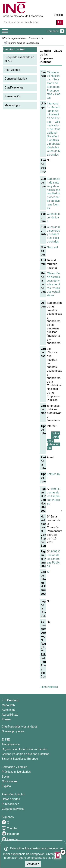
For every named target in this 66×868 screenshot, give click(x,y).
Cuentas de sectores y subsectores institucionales (53, 234)
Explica (6, 786)
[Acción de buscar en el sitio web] (60, 22)
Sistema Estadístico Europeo (20, 759)
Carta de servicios (13, 809)
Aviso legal (9, 710)
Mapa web (8, 705)
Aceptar (33, 864)
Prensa (6, 719)
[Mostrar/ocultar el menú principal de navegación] (5, 31)
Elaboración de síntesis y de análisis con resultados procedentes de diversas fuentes (54, 193)
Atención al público (14, 794)
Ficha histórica (49, 687)
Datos (55, 433)
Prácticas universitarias (16, 772)
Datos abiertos (11, 799)
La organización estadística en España (27, 38)
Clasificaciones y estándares (20, 727)
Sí (48, 572)
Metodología (12, 105)
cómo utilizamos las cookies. (45, 858)
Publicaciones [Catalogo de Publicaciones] (10, 804)
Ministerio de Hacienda (53, 76)
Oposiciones (10, 781)
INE (4, 38)
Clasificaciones (14, 88)
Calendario (53, 439)
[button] (55, 31)
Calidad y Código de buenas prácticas (26, 754)
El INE (6, 740)
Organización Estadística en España (24, 749)
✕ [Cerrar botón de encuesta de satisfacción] (63, 852)
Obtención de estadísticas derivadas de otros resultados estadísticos (53, 284)
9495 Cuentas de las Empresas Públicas (54, 496)
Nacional (52, 247)
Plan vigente (12, 70)
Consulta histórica (16, 79)
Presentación (13, 96)
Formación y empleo (15, 767)
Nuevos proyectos (13, 731)
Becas (6, 777)
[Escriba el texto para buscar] (30, 22)
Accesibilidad (10, 715)
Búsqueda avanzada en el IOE (19, 59)
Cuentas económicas (53, 217)
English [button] (58, 15)
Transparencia (11, 744)
